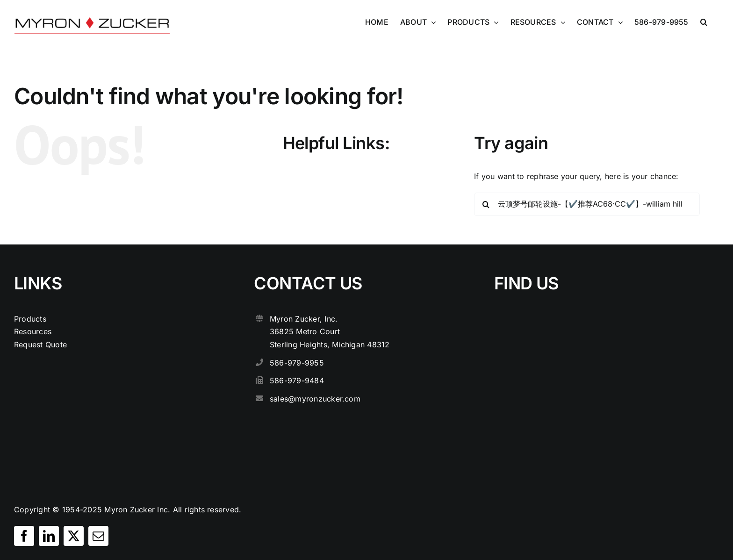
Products (30, 319)
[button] (704, 22)
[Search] (486, 204)
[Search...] (587, 204)
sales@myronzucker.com (315, 399)
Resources (33, 331)
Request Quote (40, 345)
